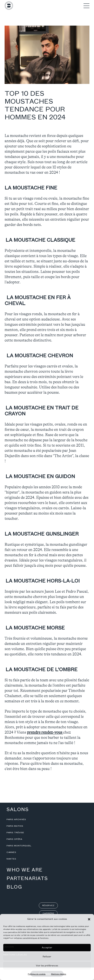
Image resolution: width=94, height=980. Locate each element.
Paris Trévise (15, 833)
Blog (14, 887)
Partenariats (27, 879)
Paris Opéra (14, 839)
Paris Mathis (15, 826)
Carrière (48, 913)
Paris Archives (16, 819)
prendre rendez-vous (45, 732)
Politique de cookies (37, 974)
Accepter (47, 948)
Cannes (11, 852)
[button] (89, 919)
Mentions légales (59, 974)
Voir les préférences (47, 966)
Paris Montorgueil (19, 846)
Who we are (25, 870)
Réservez (48, 905)
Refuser (47, 957)
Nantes (11, 859)
